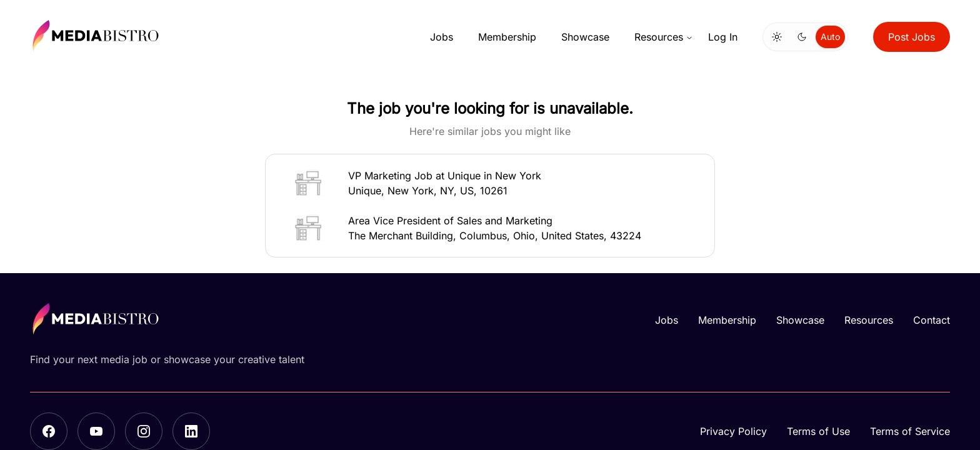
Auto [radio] (830, 37)
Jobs (442, 37)
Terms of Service (910, 431)
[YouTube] (96, 431)
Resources (664, 37)
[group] (805, 37)
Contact (932, 320)
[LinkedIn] (191, 431)
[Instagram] (144, 431)
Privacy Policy (733, 431)
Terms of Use (818, 431)
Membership (507, 37)
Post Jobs (912, 37)
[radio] (777, 37)
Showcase (585, 37)
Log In (723, 37)
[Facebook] (49, 431)
